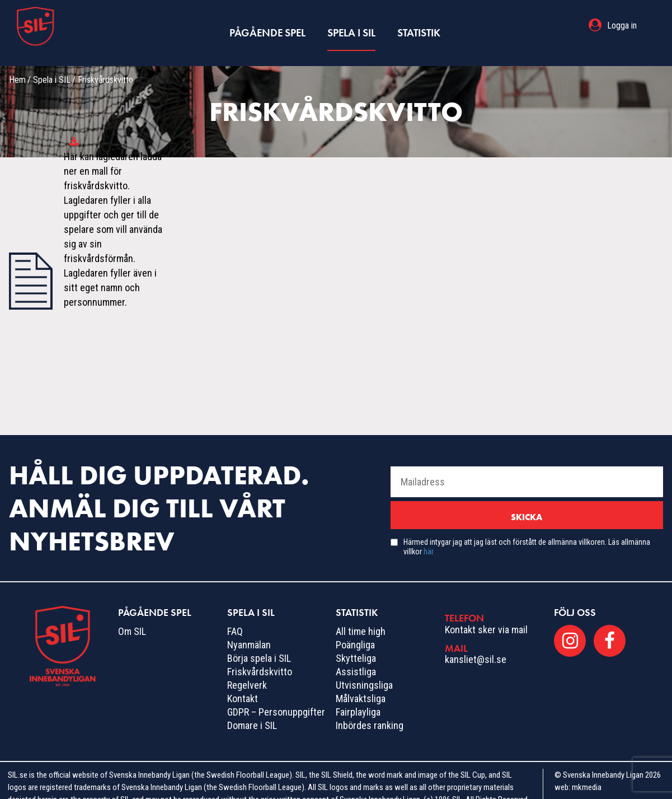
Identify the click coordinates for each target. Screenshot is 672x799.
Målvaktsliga (361, 684)
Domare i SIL (252, 711)
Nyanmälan (249, 630)
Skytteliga (356, 644)
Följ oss (575, 598)
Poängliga (355, 630)
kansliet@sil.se (476, 645)
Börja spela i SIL (259, 644)
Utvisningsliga (364, 670)
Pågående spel (268, 25)
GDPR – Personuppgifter (276, 697)
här (429, 537)
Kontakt (243, 684)
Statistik (417, 25)
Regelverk (247, 670)
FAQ (235, 617)
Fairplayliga (358, 697)
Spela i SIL (351, 25)
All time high (361, 617)
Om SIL (132, 617)
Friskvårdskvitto (260, 657)
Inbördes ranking (370, 711)
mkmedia (587, 773)
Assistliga (356, 657)
